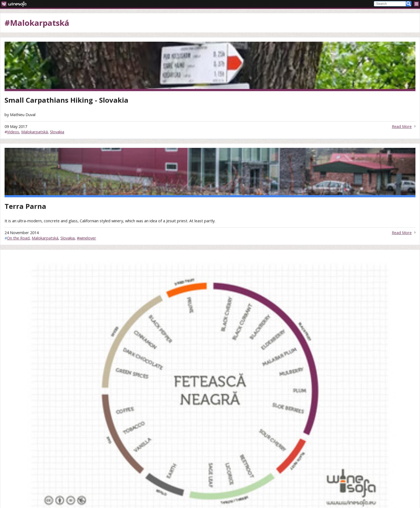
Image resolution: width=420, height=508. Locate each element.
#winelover (86, 238)
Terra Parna (25, 206)
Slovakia (57, 132)
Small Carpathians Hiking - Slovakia (66, 100)
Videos (13, 132)
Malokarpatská (35, 132)
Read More (402, 126)
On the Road (18, 238)
